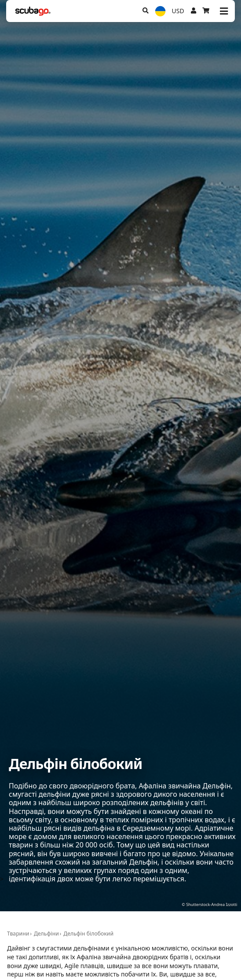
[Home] (33, 11)
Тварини (18, 934)
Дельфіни (46, 934)
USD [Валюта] (178, 11)
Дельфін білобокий (88, 934)
